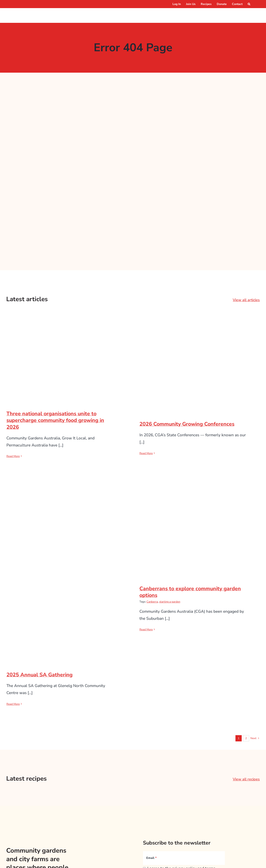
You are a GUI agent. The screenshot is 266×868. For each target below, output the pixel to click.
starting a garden (170, 602)
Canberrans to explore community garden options (190, 592)
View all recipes (246, 779)
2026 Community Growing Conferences (187, 424)
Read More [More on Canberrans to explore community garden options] (146, 630)
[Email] (184, 858)
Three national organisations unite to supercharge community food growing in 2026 (55, 420)
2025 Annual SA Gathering (39, 675)
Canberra (152, 602)
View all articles (246, 300)
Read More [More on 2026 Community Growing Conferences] (146, 453)
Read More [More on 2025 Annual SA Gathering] (13, 704)
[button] (249, 4)
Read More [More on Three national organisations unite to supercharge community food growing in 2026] (13, 456)
